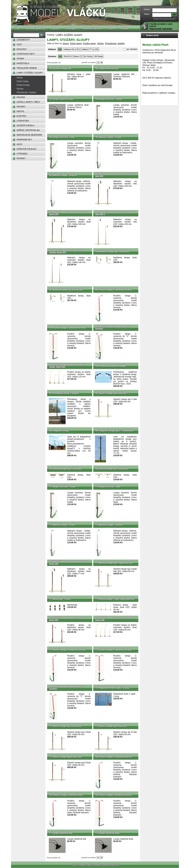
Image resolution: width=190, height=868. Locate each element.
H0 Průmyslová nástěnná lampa (110, 366)
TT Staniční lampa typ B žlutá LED (65, 757)
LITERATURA (23, 121)
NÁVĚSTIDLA (23, 63)
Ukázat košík (155, 29)
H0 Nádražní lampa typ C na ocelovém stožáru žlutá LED (67, 251)
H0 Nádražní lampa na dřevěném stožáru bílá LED (115, 175)
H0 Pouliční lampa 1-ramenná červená (113, 290)
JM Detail (98, 56)
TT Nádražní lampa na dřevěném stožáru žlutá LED (68, 563)
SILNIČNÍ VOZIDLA (25, 126)
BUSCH (68, 56)
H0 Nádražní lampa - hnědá (108, 137)
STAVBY (20, 59)
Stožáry (20, 89)
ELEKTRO (21, 116)
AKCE (19, 144)
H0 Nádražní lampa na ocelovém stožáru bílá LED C (114, 213)
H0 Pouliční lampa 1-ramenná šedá (66, 795)
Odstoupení (71, 28)
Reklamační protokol (93, 28)
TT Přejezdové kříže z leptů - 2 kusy (112, 688)
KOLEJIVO (22, 49)
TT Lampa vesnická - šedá (108, 486)
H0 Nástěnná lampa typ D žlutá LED (66, 290)
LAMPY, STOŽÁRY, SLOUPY (30, 73)
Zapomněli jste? (169, 19)
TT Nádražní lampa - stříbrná (109, 525)
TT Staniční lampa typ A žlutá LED (65, 726)
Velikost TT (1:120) (90, 49)
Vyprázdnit (167, 29)
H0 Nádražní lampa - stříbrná (63, 175)
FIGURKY (21, 107)
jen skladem (132, 49)
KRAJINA (21, 97)
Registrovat (158, 19)
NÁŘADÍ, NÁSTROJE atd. (28, 130)
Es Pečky (88, 56)
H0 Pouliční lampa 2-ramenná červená (67, 328)
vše (60, 49)
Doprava (55, 28)
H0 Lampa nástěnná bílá (107, 68)
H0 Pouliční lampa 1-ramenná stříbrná (113, 757)
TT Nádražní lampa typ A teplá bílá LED (114, 563)
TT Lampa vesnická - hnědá (62, 486)
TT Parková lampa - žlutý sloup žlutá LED (115, 599)
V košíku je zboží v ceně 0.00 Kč (161, 26)
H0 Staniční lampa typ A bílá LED (111, 393)
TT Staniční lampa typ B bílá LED (111, 726)
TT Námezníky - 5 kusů (60, 599)
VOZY (19, 45)
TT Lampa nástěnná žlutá (107, 833)
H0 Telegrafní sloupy (59, 430)
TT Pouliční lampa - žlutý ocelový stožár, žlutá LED (115, 619)
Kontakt (124, 28)
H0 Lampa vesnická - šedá (62, 137)
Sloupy (20, 78)
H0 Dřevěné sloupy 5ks (60, 68)
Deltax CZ (78, 56)
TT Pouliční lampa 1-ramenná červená (67, 650)
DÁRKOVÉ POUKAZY (27, 149)
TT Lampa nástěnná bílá (61, 833)
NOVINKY (21, 158)
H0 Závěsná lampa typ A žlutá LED (65, 469)
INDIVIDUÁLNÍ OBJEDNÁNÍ (29, 135)
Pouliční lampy (23, 85)
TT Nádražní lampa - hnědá (62, 525)
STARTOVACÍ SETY (26, 54)
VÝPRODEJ (22, 154)
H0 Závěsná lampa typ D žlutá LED (112, 469)
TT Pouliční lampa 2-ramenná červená (113, 650)
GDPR (111, 28)
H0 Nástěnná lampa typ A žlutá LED (112, 251)
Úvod (17, 28)
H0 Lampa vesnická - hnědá (108, 99)
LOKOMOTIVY (23, 40)
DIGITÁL (21, 111)
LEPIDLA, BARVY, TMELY (28, 102)
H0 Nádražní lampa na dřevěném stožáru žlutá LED (69, 213)
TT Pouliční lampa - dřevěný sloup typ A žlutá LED (68, 619)
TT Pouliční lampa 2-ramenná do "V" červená (66, 688)
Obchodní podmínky (36, 28)
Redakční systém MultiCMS (106, 865)
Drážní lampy (23, 81)
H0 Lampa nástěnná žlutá (61, 99)
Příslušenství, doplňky (26, 92)
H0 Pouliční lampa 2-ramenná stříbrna (113, 795)
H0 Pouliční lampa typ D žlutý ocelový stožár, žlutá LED (67, 366)
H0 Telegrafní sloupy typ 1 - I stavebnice (114, 430)
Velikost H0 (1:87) (72, 49)
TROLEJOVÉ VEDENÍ (27, 68)
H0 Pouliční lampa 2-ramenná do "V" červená (113, 328)
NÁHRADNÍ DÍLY (24, 140)
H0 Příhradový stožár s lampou (64, 393)
